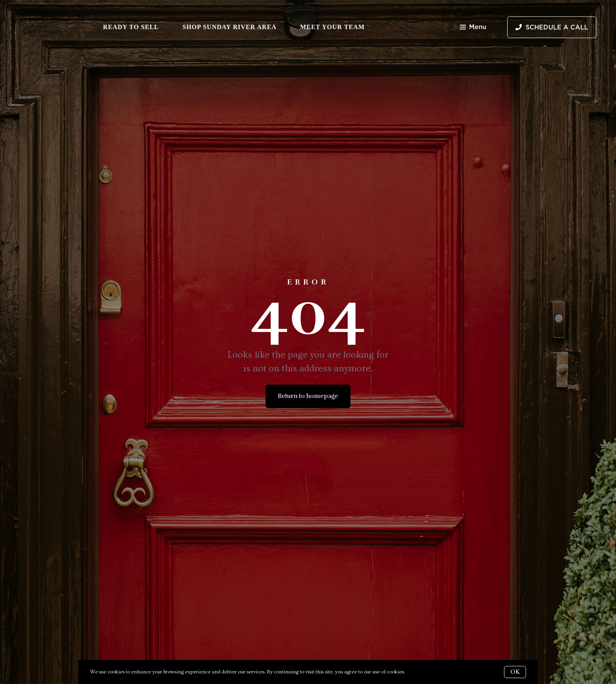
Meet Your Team (332, 27)
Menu (473, 28)
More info (418, 672)
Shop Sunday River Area (229, 27)
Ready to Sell (131, 27)
